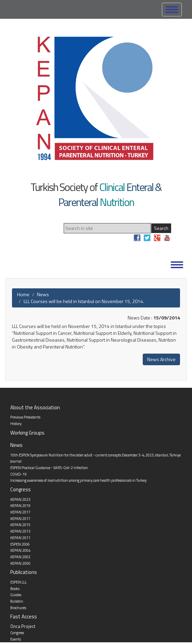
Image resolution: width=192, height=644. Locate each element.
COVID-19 (18, 474)
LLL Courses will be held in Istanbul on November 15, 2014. (84, 301)
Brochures (18, 608)
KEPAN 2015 (20, 525)
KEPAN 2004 (20, 550)
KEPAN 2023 (20, 499)
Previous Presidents (25, 417)
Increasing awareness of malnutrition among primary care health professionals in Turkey (78, 480)
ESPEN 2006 (20, 544)
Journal (16, 461)
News (43, 294)
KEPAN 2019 (20, 506)
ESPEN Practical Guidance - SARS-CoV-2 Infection (49, 468)
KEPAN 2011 (20, 538)
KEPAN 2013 (20, 531)
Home (23, 294)
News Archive (161, 359)
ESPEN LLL (18, 582)
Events (16, 639)
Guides (16, 595)
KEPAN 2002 (20, 557)
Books (15, 589)
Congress (17, 633)
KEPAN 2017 (20, 512)
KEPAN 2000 (20, 563)
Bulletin (17, 601)
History (16, 424)
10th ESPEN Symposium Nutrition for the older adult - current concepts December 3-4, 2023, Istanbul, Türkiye (95, 455)
